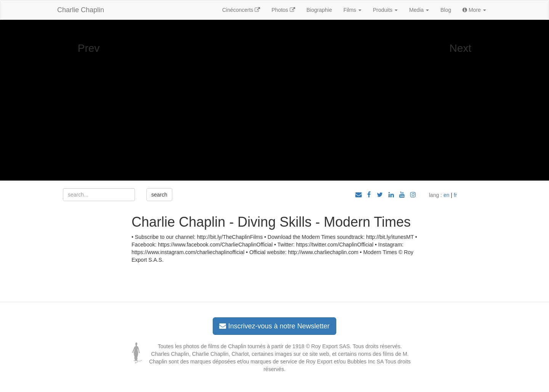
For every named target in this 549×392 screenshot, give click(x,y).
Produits (385, 10)
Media (419, 10)
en (446, 195)
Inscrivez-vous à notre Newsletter (274, 326)
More (474, 10)
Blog (446, 10)
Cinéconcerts (241, 10)
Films (352, 10)
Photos (283, 10)
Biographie (319, 10)
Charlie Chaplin (81, 10)
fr (455, 195)
